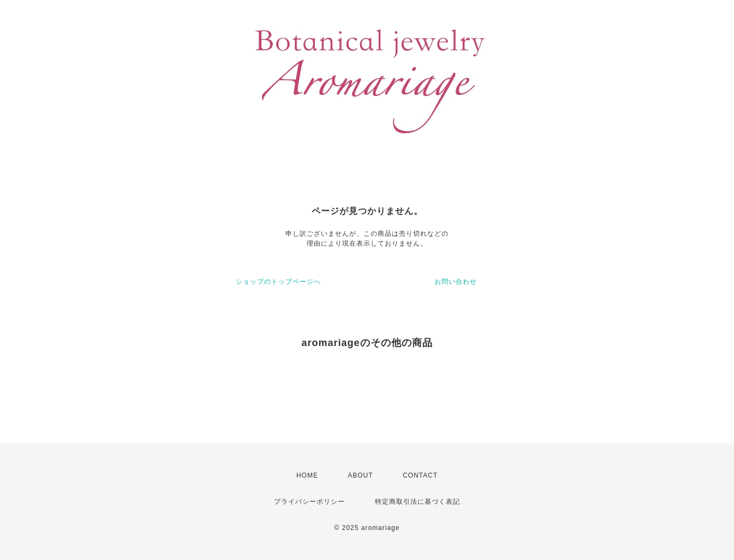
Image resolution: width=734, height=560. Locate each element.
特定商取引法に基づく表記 (417, 502)
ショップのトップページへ (278, 282)
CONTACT (420, 475)
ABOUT (360, 475)
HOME (307, 475)
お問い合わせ (456, 282)
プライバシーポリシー (309, 502)
